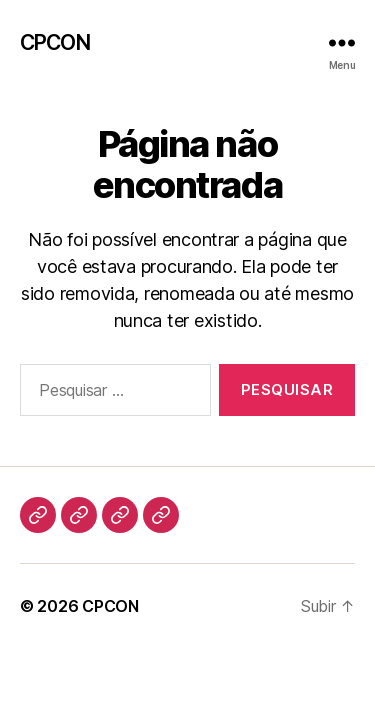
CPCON (55, 42)
